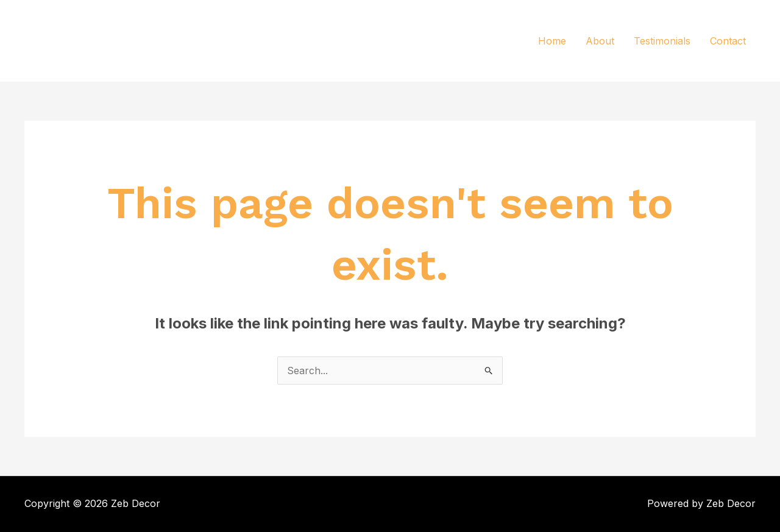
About (600, 41)
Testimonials (662, 41)
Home (552, 41)
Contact (728, 41)
